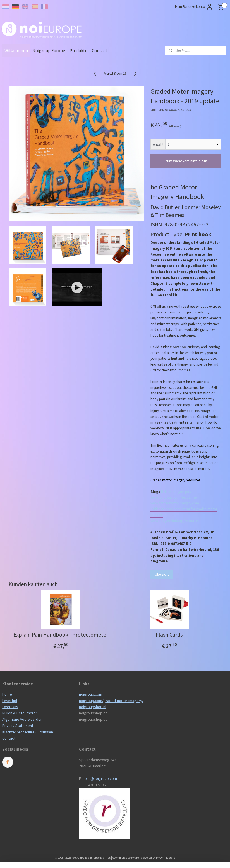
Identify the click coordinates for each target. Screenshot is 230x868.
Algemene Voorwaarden (22, 719)
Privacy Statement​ (18, 726)
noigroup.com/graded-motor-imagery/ (111, 701)
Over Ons (10, 707)
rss (109, 858)
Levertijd (10, 701)
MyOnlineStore (166, 858)
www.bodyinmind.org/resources (175, 521)
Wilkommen (16, 50)
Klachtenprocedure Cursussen (28, 732)
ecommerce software (126, 858)
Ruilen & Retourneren (20, 713)
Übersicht (162, 575)
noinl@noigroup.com (100, 778)
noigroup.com (91, 694)
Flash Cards (169, 635)
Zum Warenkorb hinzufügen (186, 161)
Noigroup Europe (49, 50)
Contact (100, 50)
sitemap (99, 858)
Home (7, 694)
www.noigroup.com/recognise (173, 497)
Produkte (78, 50)
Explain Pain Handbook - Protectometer (61, 635)
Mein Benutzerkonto (194, 7)
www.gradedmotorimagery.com (175, 503)
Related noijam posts (177, 492)
